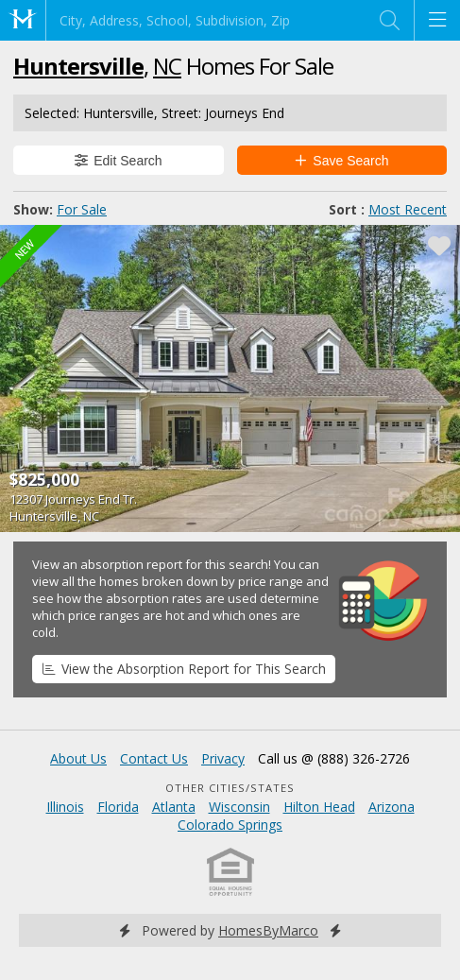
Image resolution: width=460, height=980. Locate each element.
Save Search (342, 161)
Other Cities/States (230, 788)
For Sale (82, 209)
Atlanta (174, 807)
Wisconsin (239, 807)
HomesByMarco (268, 930)
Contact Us (154, 758)
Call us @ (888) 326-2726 (334, 758)
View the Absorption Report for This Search (184, 669)
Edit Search (119, 161)
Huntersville (78, 66)
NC (167, 66)
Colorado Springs (230, 825)
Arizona (392, 807)
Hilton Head (319, 807)
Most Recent (408, 209)
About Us (78, 758)
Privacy (223, 758)
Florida (118, 807)
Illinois (65, 807)
